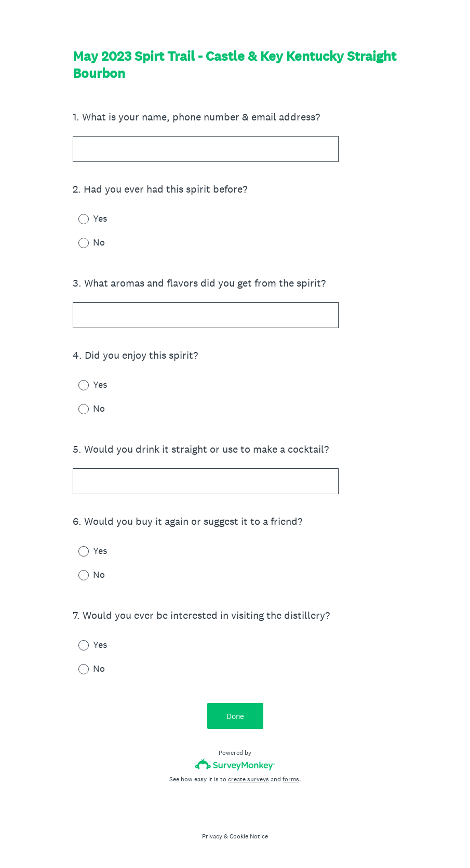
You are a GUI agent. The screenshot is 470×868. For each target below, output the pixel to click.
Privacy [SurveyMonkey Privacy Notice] (212, 836)
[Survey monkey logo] (235, 764)
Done (235, 716)
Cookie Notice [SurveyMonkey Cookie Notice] (249, 836)
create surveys (249, 779)
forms (291, 779)
